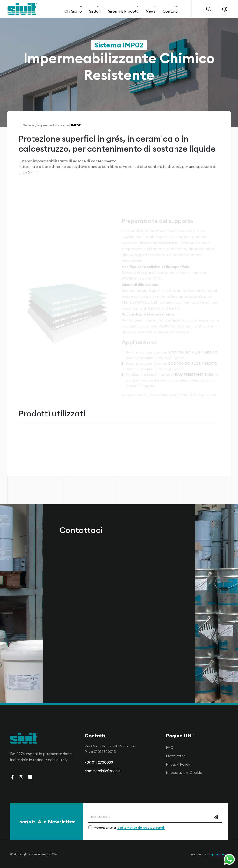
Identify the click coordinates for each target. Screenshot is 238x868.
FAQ (170, 747)
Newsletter (175, 756)
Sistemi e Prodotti (123, 9)
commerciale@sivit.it (102, 771)
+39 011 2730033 (99, 762)
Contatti (170, 9)
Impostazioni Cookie (184, 772)
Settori (95, 9)
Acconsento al (129, 828)
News (150, 9)
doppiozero (218, 854)
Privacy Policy (178, 764)
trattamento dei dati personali (141, 828)
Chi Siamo (73, 9)
